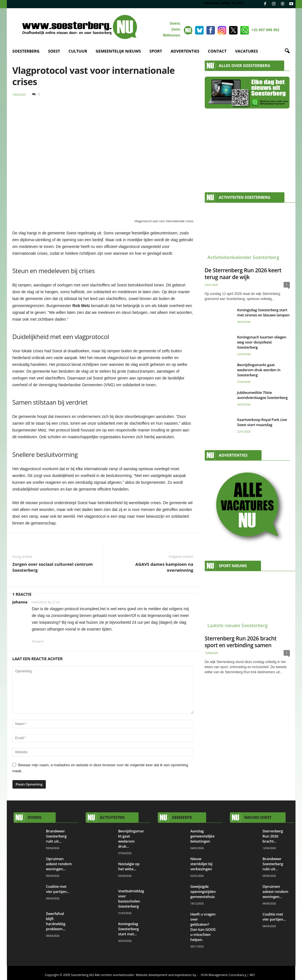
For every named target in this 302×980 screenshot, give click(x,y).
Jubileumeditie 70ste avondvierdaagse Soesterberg (263, 395)
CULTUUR (78, 51)
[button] (287, 51)
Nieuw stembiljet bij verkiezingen (201, 864)
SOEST (54, 51)
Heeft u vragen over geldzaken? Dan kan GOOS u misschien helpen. (203, 927)
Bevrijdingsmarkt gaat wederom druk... (131, 839)
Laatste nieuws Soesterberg (238, 625)
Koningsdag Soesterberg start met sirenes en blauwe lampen (263, 312)
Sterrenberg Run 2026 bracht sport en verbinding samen (241, 642)
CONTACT (217, 51)
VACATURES (246, 51)
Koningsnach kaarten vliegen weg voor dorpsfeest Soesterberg (262, 342)
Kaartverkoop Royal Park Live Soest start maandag (262, 422)
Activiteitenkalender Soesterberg (243, 257)
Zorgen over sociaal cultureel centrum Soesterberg (53, 567)
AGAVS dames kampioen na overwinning (164, 567)
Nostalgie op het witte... (129, 866)
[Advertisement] (247, 148)
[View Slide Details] (247, 507)
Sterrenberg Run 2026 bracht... (273, 836)
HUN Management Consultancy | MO (228, 975)
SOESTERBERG (26, 51)
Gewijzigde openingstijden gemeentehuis (203, 892)
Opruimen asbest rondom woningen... (59, 864)
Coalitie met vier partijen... (58, 889)
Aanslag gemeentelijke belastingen (202, 836)
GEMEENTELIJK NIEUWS (118, 51)
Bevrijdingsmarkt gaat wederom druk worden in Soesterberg (259, 370)
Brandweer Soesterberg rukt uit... (56, 836)
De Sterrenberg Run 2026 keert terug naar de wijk (243, 274)
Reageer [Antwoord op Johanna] (38, 641)
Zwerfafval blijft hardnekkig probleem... (56, 921)
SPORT (156, 51)
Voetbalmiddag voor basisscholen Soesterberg (131, 899)
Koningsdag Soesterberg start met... (129, 929)
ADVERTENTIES (185, 51)
